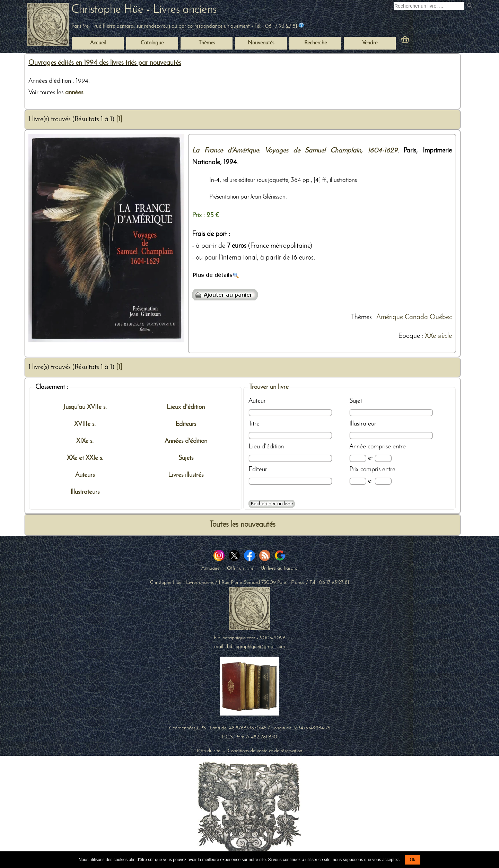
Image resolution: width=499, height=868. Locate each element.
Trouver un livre (269, 387)
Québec (441, 317)
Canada (416, 317)
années (74, 93)
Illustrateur (363, 424)
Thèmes (361, 317)
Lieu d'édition (266, 447)
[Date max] (383, 458)
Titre (254, 424)
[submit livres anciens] (470, 6)
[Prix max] (383, 481)
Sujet (356, 401)
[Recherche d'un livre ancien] (429, 6)
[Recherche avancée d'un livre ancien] (272, 504)
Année (358, 447)
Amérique (390, 317)
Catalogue (152, 43)
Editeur (258, 470)
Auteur (257, 401)
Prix (354, 470)
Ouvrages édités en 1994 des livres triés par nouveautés (105, 63)
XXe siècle (438, 336)
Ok (413, 860)
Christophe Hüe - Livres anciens (144, 10)
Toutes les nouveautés (242, 525)
